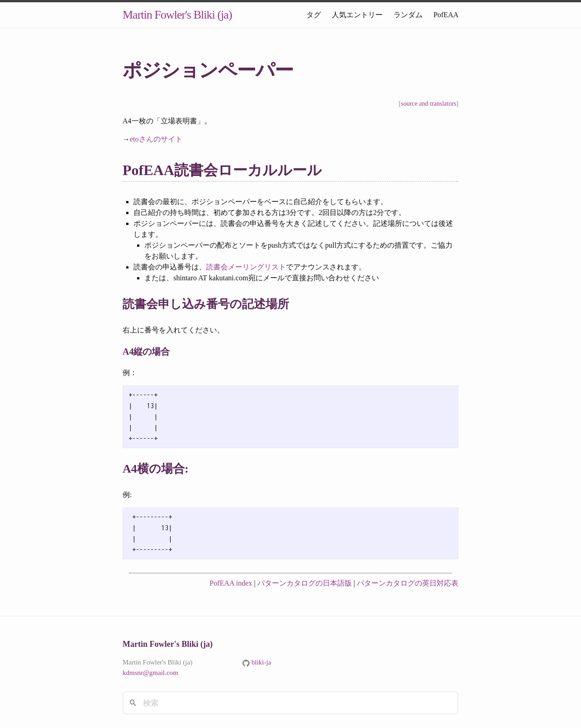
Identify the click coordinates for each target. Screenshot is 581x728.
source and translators (428, 104)
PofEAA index (231, 583)
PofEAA (446, 15)
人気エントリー (357, 15)
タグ (314, 15)
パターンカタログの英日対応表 (408, 583)
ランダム (408, 15)
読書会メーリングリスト (246, 267)
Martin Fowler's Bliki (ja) (177, 15)
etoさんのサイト (156, 139)
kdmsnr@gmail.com (150, 673)
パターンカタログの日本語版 (305, 583)
